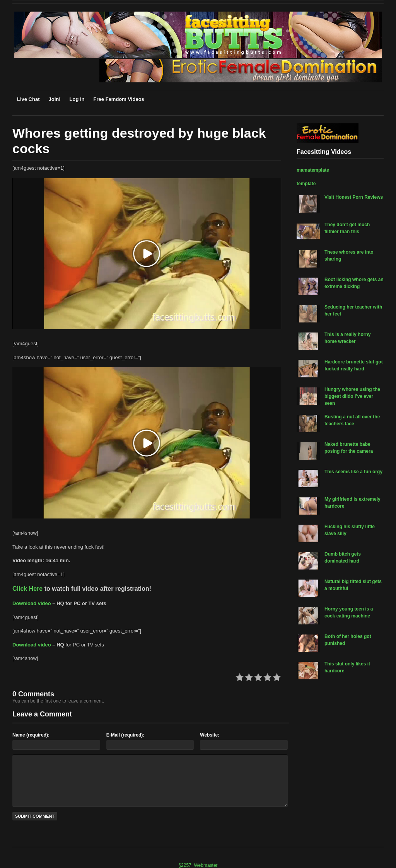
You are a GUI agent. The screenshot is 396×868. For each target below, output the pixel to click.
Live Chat (28, 99)
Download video (32, 603)
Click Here (27, 589)
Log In (77, 99)
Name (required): (31, 735)
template (306, 184)
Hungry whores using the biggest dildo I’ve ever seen (352, 396)
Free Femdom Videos (119, 99)
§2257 (185, 865)
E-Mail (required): (125, 735)
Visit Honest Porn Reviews (354, 197)
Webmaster (206, 865)
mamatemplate (313, 170)
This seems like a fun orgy (353, 472)
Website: (210, 735)
